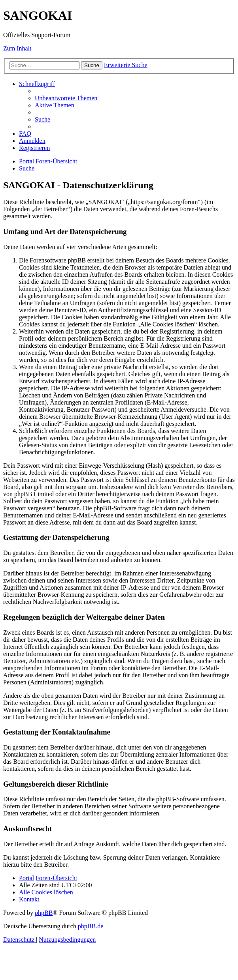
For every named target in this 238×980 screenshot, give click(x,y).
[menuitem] (66, 98)
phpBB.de (91, 926)
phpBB (44, 913)
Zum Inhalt (17, 48)
